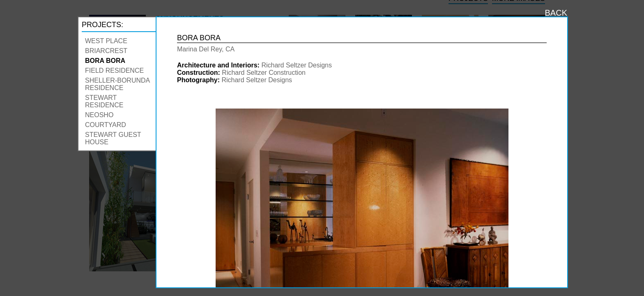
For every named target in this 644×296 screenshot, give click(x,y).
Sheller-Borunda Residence (117, 84)
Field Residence (114, 71)
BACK (556, 13)
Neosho (99, 115)
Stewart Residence (104, 101)
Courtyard (106, 125)
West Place (106, 41)
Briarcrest (106, 51)
